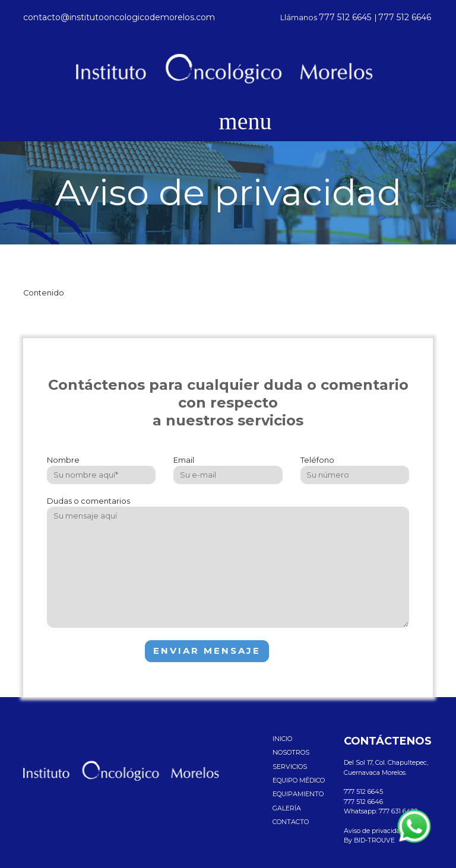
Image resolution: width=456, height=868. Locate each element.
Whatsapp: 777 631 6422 (381, 811)
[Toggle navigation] (228, 122)
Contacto (291, 822)
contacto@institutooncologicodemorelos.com (119, 17)
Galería (287, 808)
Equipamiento (298, 794)
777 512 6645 (345, 17)
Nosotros (291, 752)
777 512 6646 (405, 17)
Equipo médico (299, 780)
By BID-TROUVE (369, 840)
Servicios (290, 767)
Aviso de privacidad (374, 831)
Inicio (282, 739)
